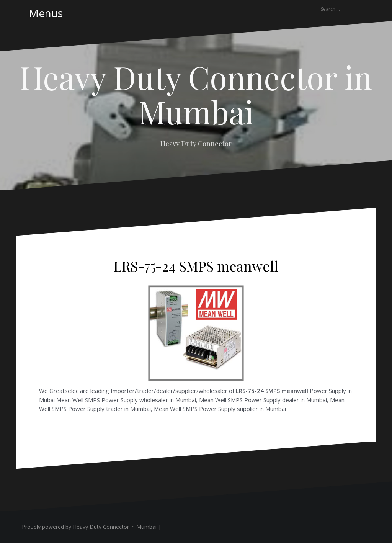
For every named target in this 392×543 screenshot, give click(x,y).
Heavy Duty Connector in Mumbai (196, 94)
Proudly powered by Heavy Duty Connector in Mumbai (89, 527)
